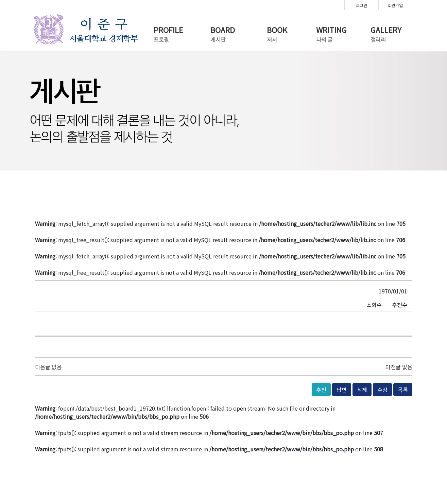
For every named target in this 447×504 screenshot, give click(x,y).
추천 (321, 390)
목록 (403, 390)
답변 (342, 390)
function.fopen (187, 408)
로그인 (362, 5)
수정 (382, 390)
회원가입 (395, 5)
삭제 (362, 390)
